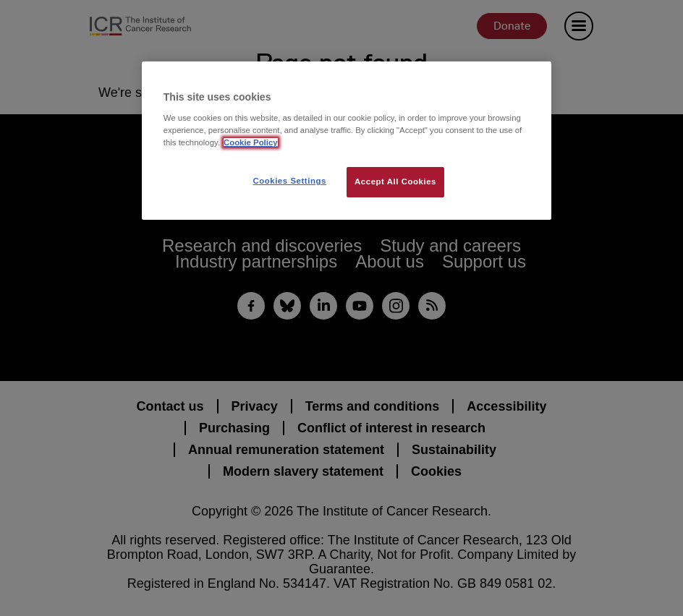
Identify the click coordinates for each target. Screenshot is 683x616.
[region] (347, 141)
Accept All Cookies (395, 181)
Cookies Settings (289, 181)
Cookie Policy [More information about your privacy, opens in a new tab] (251, 142)
